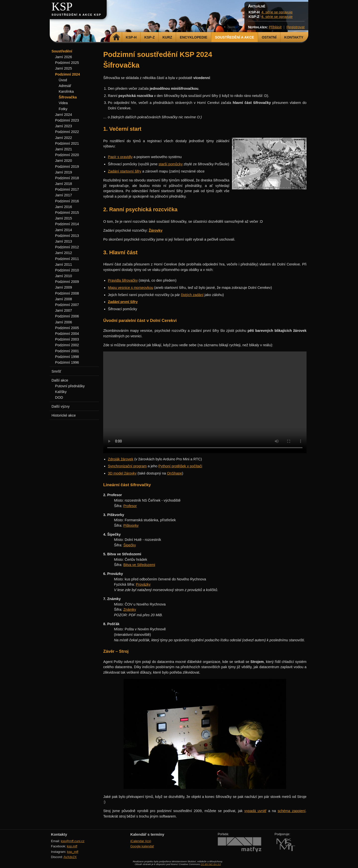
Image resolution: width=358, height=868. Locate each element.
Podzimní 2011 (67, 259)
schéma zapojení (292, 811)
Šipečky (130, 545)
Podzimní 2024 (68, 74)
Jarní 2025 (64, 68)
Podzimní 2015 (67, 213)
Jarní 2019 (64, 172)
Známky (130, 609)
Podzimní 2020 (67, 155)
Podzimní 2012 (67, 247)
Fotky (63, 109)
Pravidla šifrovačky (123, 280)
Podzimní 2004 (67, 334)
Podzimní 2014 (67, 224)
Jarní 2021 (64, 149)
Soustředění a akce (235, 37)
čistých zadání (192, 295)
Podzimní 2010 (67, 270)
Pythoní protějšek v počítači (180, 466)
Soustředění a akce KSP (76, 15)
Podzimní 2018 (67, 178)
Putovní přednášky (70, 386)
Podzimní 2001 (67, 351)
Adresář (65, 86)
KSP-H (131, 37)
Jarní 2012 (64, 253)
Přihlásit (275, 27)
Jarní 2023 (64, 126)
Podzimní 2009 (67, 282)
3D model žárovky (122, 473)
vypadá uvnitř (255, 811)
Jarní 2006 (64, 322)
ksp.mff (72, 846)
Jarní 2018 (64, 184)
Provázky (143, 584)
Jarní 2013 (64, 241)
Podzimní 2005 (67, 328)
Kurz (167, 37)
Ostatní (269, 37)
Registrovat (295, 27)
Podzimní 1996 (67, 362)
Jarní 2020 (64, 161)
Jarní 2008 (64, 299)
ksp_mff (73, 852)
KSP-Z (149, 37)
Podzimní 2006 (67, 316)
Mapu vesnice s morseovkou (131, 288)
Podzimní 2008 (67, 293)
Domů (116, 37)
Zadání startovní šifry (125, 171)
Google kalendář (142, 846)
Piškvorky (131, 525)
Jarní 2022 (64, 138)
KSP (62, 7)
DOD (59, 397)
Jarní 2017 (64, 195)
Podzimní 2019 (67, 167)
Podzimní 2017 (67, 189)
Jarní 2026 (64, 57)
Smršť (56, 371)
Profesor (130, 506)
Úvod (63, 80)
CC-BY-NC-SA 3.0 (211, 864)
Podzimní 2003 (67, 339)
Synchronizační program (127, 466)
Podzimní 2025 (67, 63)
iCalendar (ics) (141, 841)
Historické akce (64, 415)
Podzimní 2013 (67, 236)
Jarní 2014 (64, 230)
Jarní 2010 (64, 276)
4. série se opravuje (277, 12)
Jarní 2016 (64, 207)
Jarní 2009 (64, 287)
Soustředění (62, 51)
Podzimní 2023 (67, 120)
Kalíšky (61, 392)
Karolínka (66, 91)
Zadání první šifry (123, 302)
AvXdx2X (70, 857)
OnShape (174, 473)
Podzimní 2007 (67, 305)
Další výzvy (61, 406)
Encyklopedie (193, 37)
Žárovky (156, 230)
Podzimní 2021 (67, 143)
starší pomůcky (171, 164)
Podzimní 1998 (67, 357)
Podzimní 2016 (67, 201)
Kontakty (294, 37)
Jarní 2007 (64, 310)
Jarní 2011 (64, 264)
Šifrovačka (68, 97)
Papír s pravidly (120, 157)
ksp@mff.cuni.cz (73, 841)
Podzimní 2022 (67, 132)
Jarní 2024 (64, 115)
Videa (63, 103)
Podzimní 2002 (67, 345)
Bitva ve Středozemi (139, 565)
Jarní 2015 (64, 218)
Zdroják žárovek (121, 459)
